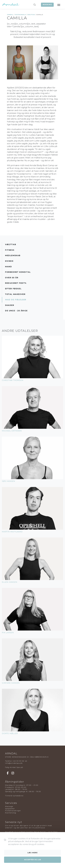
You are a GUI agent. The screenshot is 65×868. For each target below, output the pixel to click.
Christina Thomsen (13, 380)
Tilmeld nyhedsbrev (14, 796)
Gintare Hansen (11, 683)
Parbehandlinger (13, 811)
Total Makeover (15, 294)
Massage (9, 806)
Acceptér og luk (33, 860)
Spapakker (10, 809)
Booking (47, 4)
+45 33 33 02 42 (20, 761)
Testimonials (20, 15)
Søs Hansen (8, 481)
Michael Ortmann (12, 431)
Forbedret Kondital (18, 272)
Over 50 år (12, 278)
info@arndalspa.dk (14, 763)
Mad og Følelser (16, 300)
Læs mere (33, 853)
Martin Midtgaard (12, 532)
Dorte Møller (10, 733)
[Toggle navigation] (59, 5)
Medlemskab (13, 255)
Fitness (10, 250)
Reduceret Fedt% (16, 283)
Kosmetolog (11, 813)
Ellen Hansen (10, 582)
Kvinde (9, 261)
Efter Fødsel (13, 289)
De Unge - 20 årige (16, 311)
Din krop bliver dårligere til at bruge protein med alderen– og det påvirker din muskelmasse (28, 827)
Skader (10, 305)
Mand (8, 267)
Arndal (10, 15)
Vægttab (31, 15)
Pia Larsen (8, 633)
